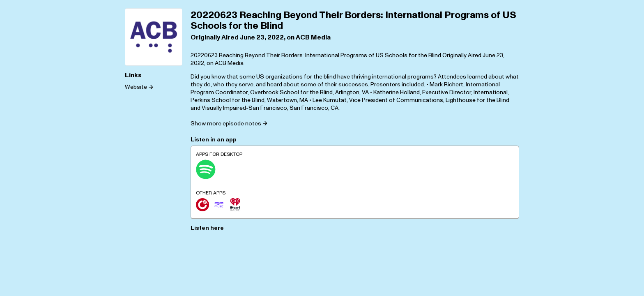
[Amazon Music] (219, 205)
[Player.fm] (202, 205)
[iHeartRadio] (235, 205)
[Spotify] (206, 169)
